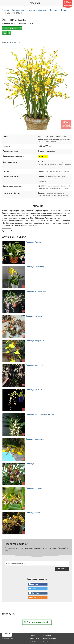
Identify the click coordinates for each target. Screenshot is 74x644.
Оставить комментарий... (37, 622)
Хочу (7, 33)
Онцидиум (65, 10)
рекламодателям (49, 638)
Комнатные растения (38, 10)
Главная (6, 10)
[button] (38, 584)
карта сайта (35, 638)
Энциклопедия (19, 10)
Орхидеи (54, 10)
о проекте (47, 636)
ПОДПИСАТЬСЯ (62, 569)
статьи (33, 636)
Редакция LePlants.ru (9, 231)
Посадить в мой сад (13, 28)
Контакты (47, 641)
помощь (33, 641)
